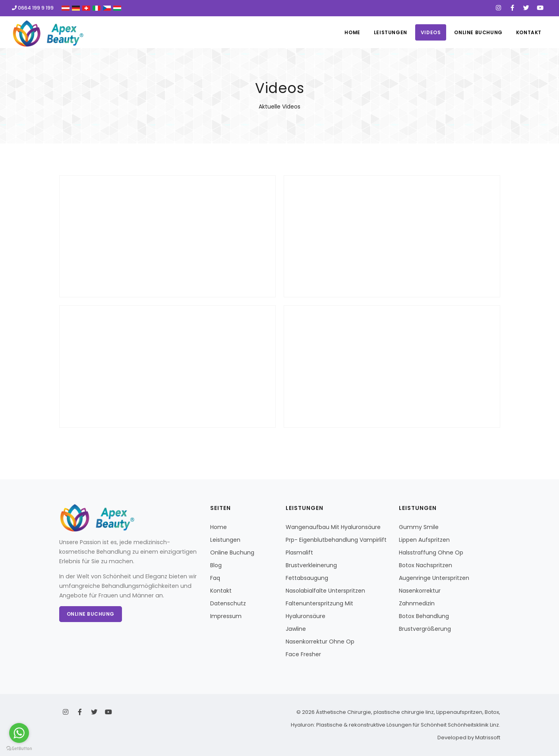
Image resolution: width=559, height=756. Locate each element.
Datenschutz (228, 603)
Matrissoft (488, 738)
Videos (431, 32)
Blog (216, 565)
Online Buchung (478, 32)
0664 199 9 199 (33, 8)
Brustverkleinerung (311, 565)
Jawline (296, 629)
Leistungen (391, 32)
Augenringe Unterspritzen (434, 578)
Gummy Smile (419, 527)
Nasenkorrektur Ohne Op (320, 642)
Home (352, 32)
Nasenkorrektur (420, 591)
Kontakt (529, 32)
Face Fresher (303, 654)
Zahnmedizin (417, 603)
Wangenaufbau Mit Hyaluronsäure (333, 527)
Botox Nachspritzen (426, 565)
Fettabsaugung (307, 578)
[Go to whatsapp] (19, 733)
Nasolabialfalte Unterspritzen (325, 591)
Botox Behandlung (424, 616)
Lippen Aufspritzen (424, 540)
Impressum (226, 616)
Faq (215, 578)
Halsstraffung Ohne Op (431, 552)
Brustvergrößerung (425, 629)
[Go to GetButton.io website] (19, 748)
